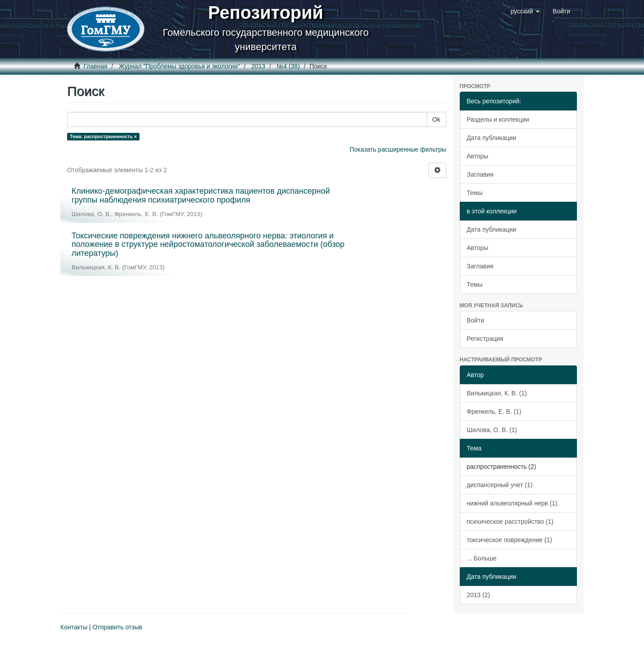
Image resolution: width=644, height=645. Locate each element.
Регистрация (485, 339)
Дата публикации (492, 138)
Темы (475, 193)
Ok (436, 119)
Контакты (74, 627)
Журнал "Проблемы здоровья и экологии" (180, 66)
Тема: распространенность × (103, 136)
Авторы (478, 156)
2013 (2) (479, 595)
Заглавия (480, 174)
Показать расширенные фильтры (398, 149)
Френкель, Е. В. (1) (494, 412)
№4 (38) (288, 66)
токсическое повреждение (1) (510, 540)
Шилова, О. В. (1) (492, 430)
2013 (258, 66)
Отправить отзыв (117, 627)
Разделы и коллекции (498, 119)
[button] (525, 11)
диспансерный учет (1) (500, 485)
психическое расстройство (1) (510, 522)
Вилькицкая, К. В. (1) (497, 393)
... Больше (482, 558)
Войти (476, 320)
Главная (95, 66)
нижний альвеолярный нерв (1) (512, 503)
